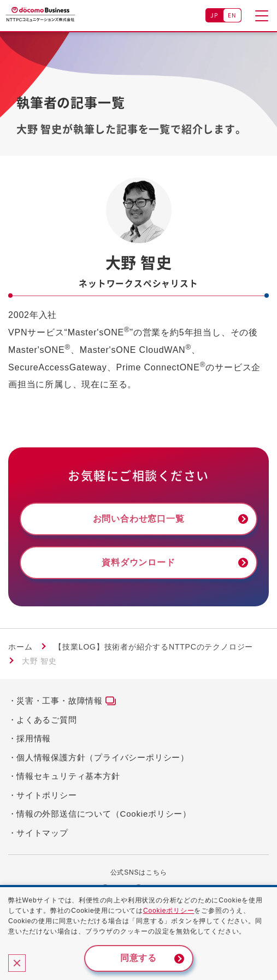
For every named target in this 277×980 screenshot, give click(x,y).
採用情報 (34, 738)
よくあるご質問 (47, 720)
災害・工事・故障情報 (60, 701)
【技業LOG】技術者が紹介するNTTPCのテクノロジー (154, 647)
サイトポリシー (47, 795)
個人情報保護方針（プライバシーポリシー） (103, 757)
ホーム (20, 647)
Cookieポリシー (169, 911)
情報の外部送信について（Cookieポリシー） (104, 814)
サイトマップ (42, 833)
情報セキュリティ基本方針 (68, 776)
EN (232, 15)
